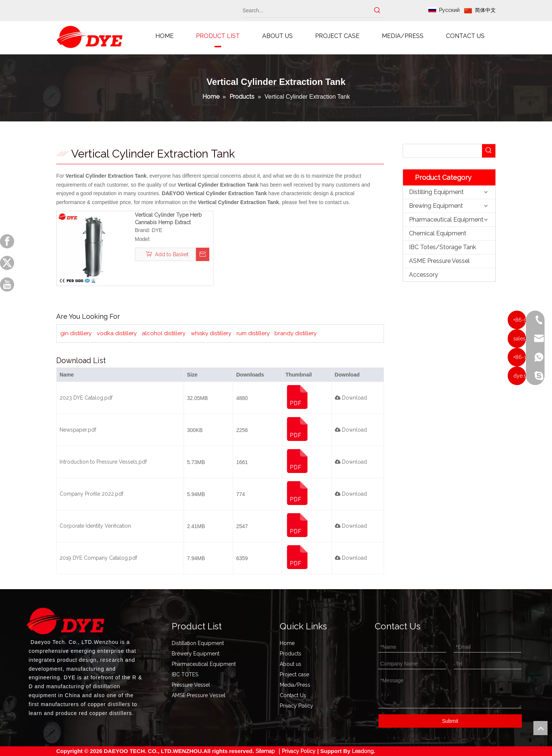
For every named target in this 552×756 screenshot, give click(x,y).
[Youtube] (7, 285)
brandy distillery (296, 333)
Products (291, 654)
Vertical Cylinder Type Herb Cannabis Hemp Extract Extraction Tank (168, 219)
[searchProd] (442, 151)
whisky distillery (211, 333)
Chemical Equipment (438, 233)
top (540, 728)
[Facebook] (7, 241)
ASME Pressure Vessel (439, 261)
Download (351, 398)
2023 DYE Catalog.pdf (86, 398)
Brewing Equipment (436, 206)
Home (287, 643)
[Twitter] (7, 263)
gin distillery (76, 333)
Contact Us (293, 695)
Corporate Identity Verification (95, 526)
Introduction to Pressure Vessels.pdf (103, 462)
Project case (294, 674)
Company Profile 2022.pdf (91, 494)
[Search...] (307, 10)
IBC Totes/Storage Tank (442, 247)
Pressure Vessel (191, 685)
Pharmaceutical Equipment (446, 220)
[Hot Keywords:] (377, 10)
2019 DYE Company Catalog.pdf (98, 558)
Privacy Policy (296, 706)
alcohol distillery (164, 333)
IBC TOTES (185, 674)
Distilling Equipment (436, 192)
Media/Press (295, 685)
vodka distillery (117, 333)
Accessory (423, 275)
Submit (450, 721)
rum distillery (253, 333)
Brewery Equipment (196, 654)
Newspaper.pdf (78, 430)
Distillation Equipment (198, 643)
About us (291, 664)
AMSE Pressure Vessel (199, 695)
